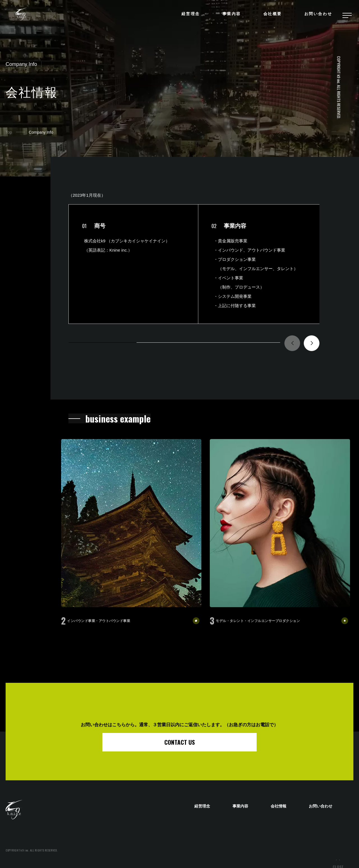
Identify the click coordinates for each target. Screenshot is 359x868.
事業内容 (231, 15)
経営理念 (190, 15)
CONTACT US (180, 742)
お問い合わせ (317, 15)
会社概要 (271, 15)
